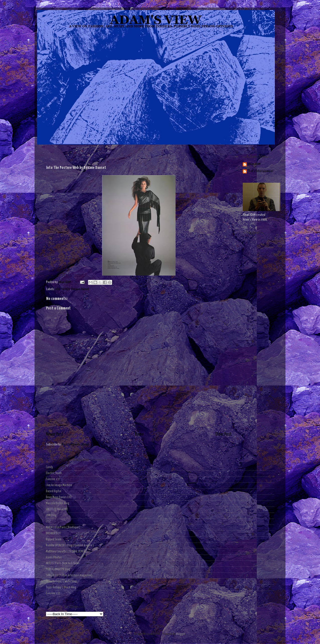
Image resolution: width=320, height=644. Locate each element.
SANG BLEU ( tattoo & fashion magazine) (69, 575)
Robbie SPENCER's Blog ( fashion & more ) (70, 545)
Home (139, 434)
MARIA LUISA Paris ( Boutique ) (63, 527)
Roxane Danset (80, 289)
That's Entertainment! (261, 171)
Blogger (181, 634)
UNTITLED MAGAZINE (57, 509)
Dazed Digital (54, 491)
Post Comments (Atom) (75, 445)
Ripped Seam (54, 539)
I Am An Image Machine (59, 485)
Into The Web (63, 289)
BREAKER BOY (53, 533)
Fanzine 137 (53, 479)
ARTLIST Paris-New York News (63, 563)
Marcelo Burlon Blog (58, 503)
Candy (49, 467)
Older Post (223, 434)
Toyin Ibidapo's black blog (61, 587)
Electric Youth (54, 473)
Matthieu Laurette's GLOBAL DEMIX (65, 552)
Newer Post (55, 434)
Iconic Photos (54, 558)
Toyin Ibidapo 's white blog (61, 581)
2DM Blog (51, 515)
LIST (48, 521)
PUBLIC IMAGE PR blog (58, 569)
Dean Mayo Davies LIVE (59, 497)
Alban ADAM (254, 164)
